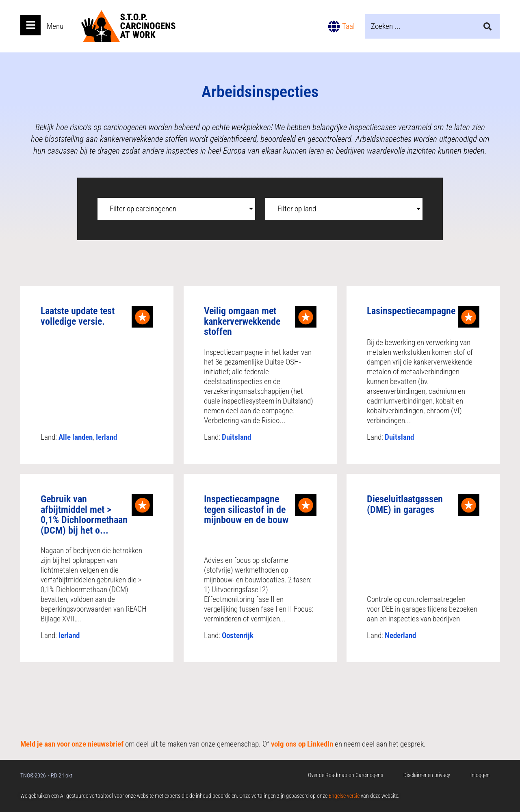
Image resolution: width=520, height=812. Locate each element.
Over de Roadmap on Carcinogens (346, 775)
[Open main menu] (30, 25)
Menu (55, 26)
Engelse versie (344, 796)
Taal (348, 26)
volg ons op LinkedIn (302, 744)
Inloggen (480, 775)
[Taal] (334, 26)
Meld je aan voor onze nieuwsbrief (72, 744)
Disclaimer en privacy (427, 775)
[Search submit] (487, 26)
